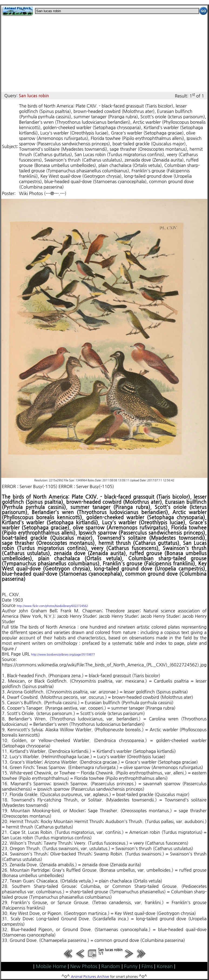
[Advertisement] (104, 54)
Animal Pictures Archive (90, 977)
